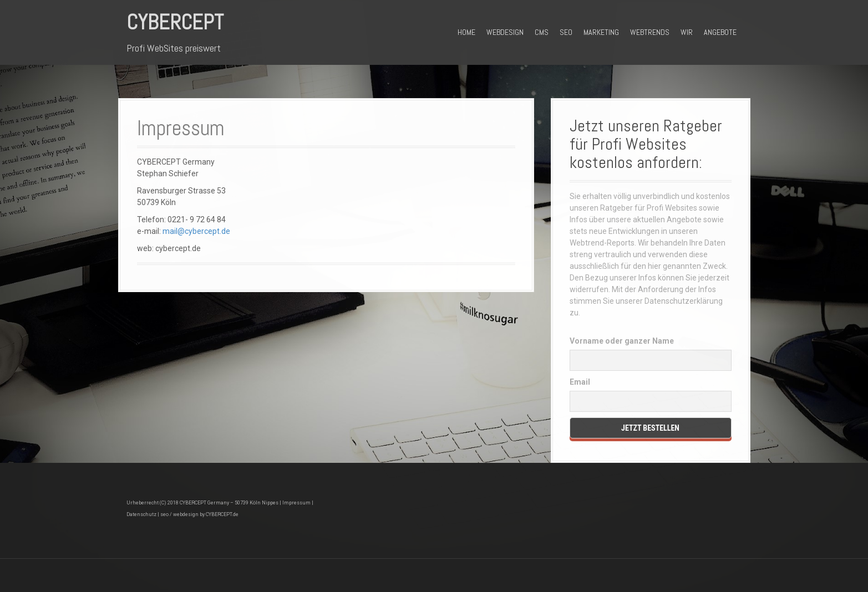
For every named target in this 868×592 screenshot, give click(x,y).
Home (466, 32)
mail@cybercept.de (196, 231)
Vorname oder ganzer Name (622, 341)
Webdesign (505, 32)
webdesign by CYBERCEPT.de (206, 514)
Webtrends (650, 32)
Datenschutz (141, 514)
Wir (687, 32)
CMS (542, 32)
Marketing (601, 32)
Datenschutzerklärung (684, 301)
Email (580, 382)
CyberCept (175, 22)
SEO (566, 32)
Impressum (296, 503)
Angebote (720, 32)
